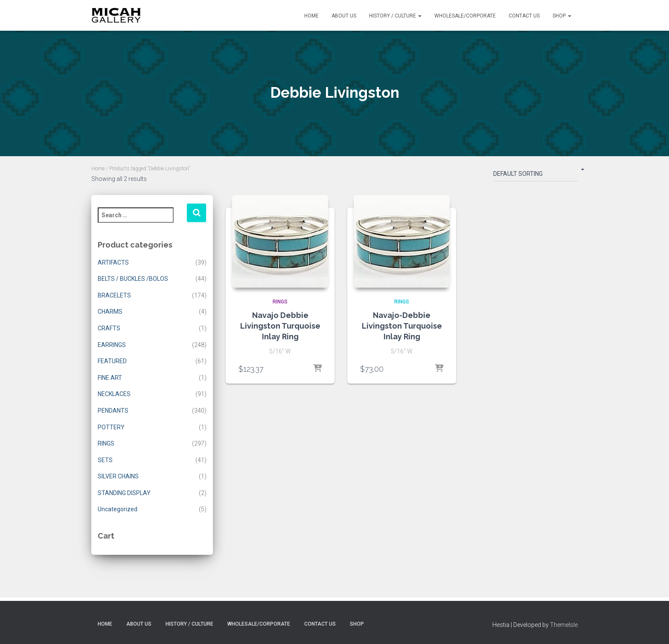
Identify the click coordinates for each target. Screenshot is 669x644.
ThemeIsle (564, 625)
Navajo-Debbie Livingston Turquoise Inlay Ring (402, 326)
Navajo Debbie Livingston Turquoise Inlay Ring (280, 326)
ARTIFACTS (113, 262)
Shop (562, 16)
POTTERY (111, 427)
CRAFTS (109, 328)
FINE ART (110, 378)
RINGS (106, 443)
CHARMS (110, 312)
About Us (344, 16)
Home (311, 16)
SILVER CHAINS (118, 476)
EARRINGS (112, 345)
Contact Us (524, 16)
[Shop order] (535, 175)
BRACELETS (114, 295)
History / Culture (395, 16)
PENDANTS (113, 411)
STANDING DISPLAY (124, 493)
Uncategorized (118, 509)
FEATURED (112, 361)
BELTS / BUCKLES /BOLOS (133, 279)
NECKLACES (114, 394)
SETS (105, 460)
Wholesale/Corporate (465, 16)
